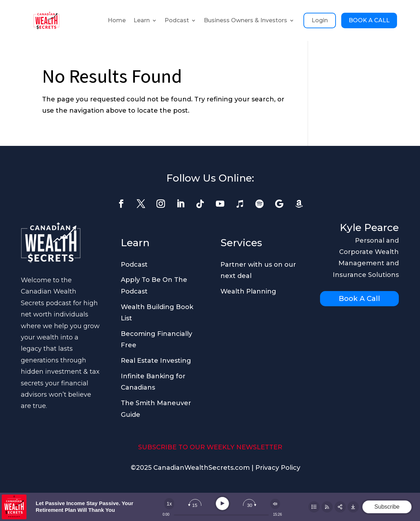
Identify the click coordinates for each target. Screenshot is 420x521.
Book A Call (359, 298)
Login (320, 20)
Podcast (177, 20)
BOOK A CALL (369, 20)
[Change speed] (169, 504)
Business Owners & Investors (246, 20)
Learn (142, 20)
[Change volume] (275, 504)
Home (117, 20)
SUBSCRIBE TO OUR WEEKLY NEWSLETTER (210, 447)
